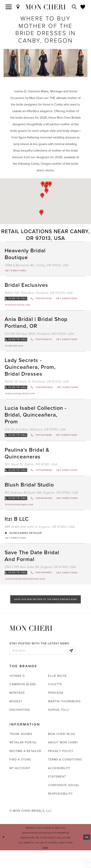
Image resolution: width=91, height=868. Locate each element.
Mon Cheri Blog (62, 752)
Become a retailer (25, 769)
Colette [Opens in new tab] (55, 702)
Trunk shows (21, 752)
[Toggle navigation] (9, 7)
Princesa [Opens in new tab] (56, 710)
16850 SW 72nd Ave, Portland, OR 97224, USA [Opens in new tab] (39, 293)
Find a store (20, 777)
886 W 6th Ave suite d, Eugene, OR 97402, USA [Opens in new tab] (40, 540)
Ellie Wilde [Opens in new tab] (57, 693)
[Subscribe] (70, 668)
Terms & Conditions (65, 777)
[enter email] (42, 668)
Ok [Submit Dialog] (86, 855)
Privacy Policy (61, 769)
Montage (17, 710)
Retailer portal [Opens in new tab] (23, 760)
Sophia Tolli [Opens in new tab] (59, 727)
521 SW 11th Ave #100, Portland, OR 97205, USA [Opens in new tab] (39, 335)
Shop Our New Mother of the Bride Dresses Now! (46, 615)
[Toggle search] (74, 7)
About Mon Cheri (63, 760)
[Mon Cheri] (31, 644)
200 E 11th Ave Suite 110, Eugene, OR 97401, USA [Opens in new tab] (40, 581)
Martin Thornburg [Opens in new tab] (64, 719)
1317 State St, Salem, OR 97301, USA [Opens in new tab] (31, 469)
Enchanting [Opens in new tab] (20, 727)
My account (20, 786)
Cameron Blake (23, 702)
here (45, 865)
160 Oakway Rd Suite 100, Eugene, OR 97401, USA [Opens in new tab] (41, 504)
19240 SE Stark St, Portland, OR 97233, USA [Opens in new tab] (37, 384)
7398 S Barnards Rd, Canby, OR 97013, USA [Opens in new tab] (37, 265)
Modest (16, 719)
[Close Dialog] (4, 855)
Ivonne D (17, 693)
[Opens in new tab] (17, 271)
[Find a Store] (18, 7)
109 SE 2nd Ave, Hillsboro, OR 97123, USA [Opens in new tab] (35, 433)
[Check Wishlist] (83, 7)
